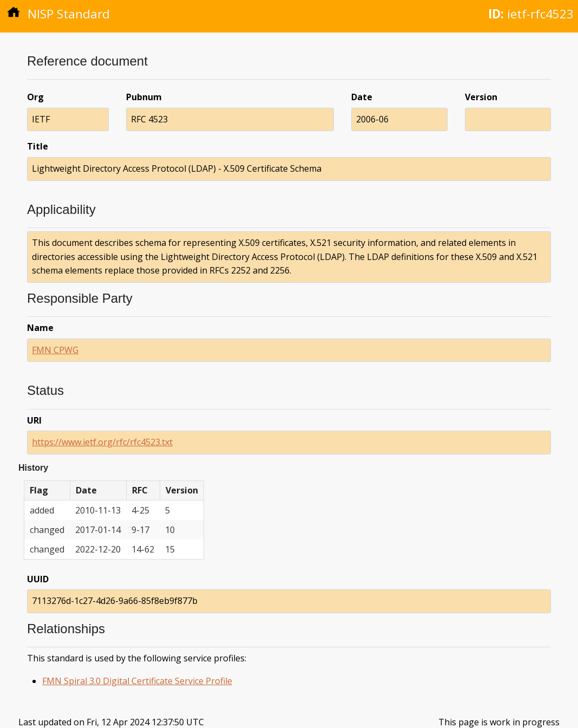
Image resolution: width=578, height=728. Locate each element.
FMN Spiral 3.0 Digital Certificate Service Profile (137, 681)
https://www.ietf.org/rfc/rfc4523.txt (102, 442)
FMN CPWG (55, 350)
